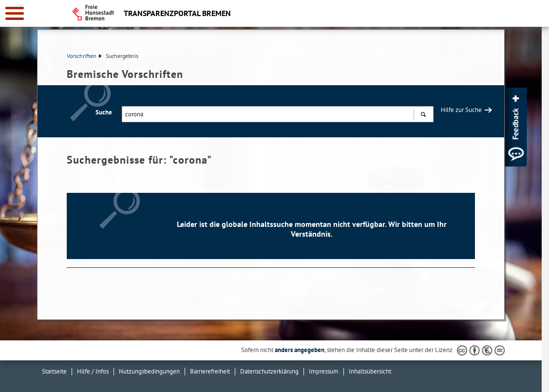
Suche (104, 112)
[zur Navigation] (15, 13)
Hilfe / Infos (93, 371)
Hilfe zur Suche (461, 110)
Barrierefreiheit (210, 371)
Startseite (54, 371)
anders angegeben (300, 350)
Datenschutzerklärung (269, 371)
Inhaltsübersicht (370, 371)
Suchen (423, 115)
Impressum (324, 371)
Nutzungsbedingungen (149, 371)
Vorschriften (84, 56)
